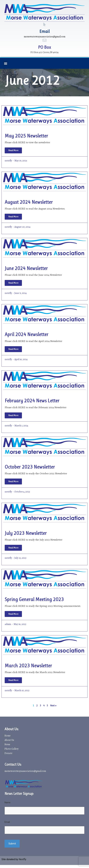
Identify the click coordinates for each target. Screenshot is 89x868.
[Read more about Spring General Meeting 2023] (13, 614)
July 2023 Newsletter (26, 533)
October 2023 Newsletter (30, 467)
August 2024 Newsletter (29, 202)
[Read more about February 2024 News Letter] (13, 415)
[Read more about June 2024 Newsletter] (13, 283)
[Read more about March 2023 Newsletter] (13, 680)
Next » (53, 705)
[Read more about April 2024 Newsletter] (13, 349)
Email (45, 31)
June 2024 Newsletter (26, 268)
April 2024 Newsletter (27, 334)
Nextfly (23, 859)
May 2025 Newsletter (26, 136)
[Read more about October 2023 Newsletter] (13, 481)
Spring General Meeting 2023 (34, 599)
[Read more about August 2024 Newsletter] (13, 217)
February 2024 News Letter (32, 401)
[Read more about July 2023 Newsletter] (13, 548)
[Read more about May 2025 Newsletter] (13, 150)
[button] (6, 63)
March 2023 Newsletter (28, 666)
